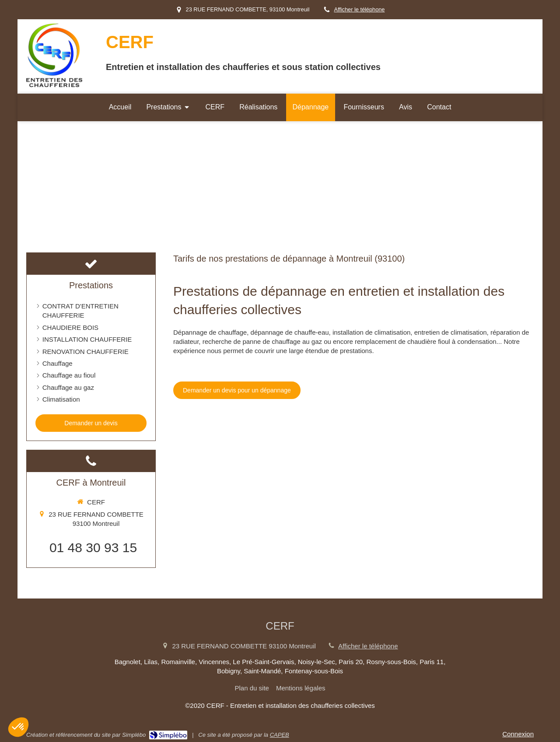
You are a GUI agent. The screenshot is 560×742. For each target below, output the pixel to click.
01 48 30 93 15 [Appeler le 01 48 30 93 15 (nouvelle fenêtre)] (93, 548)
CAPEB (280, 735)
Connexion (518, 734)
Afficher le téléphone (359, 9)
